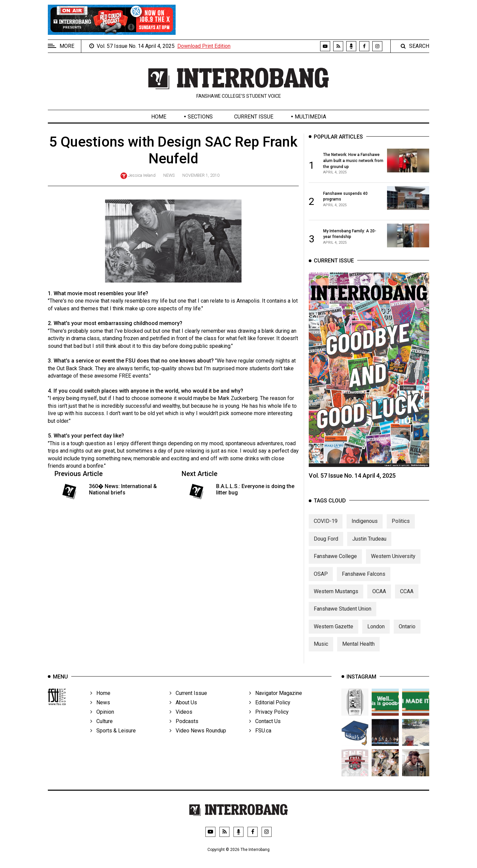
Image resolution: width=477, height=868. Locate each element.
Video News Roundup (198, 738)
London (376, 632)
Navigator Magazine (276, 700)
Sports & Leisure (113, 738)
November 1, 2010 (201, 175)
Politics (401, 527)
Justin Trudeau (369, 544)
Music (321, 650)
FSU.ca (260, 738)
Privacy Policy (269, 719)
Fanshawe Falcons (364, 580)
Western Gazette (333, 632)
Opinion (102, 719)
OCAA (379, 597)
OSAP (321, 580)
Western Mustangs (336, 597)
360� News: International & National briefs (123, 489)
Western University (393, 562)
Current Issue (254, 117)
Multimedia (310, 117)
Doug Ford (326, 544)
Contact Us (265, 729)
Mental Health (358, 650)
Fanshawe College (335, 562)
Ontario (407, 632)
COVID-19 (326, 527)
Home (159, 117)
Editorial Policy (270, 710)
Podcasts (184, 729)
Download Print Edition (204, 46)
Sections (200, 117)
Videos (181, 719)
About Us (183, 710)
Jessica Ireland (142, 175)
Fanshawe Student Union (343, 614)
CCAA (407, 597)
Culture (102, 729)
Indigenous (365, 527)
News (169, 175)
